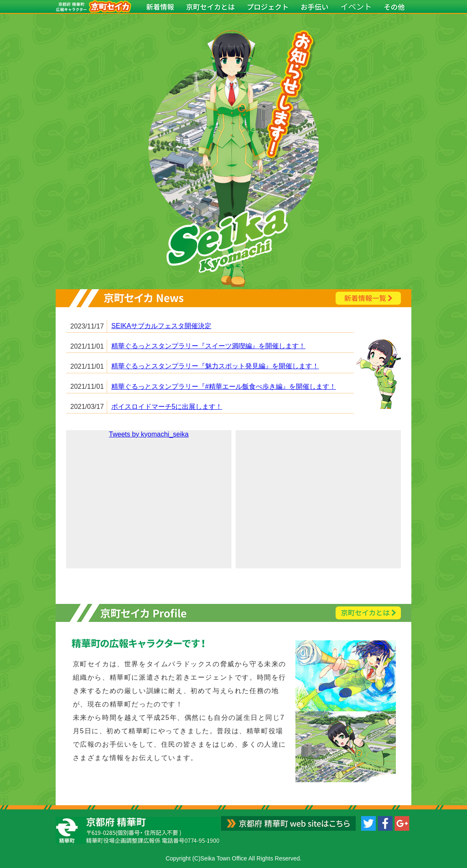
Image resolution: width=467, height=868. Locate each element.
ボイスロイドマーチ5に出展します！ (167, 407)
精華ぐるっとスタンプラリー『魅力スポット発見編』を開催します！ (215, 366)
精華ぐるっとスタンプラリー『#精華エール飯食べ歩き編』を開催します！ (224, 386)
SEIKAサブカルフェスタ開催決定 (161, 326)
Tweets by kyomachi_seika (149, 434)
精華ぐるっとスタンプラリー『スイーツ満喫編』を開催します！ (208, 346)
